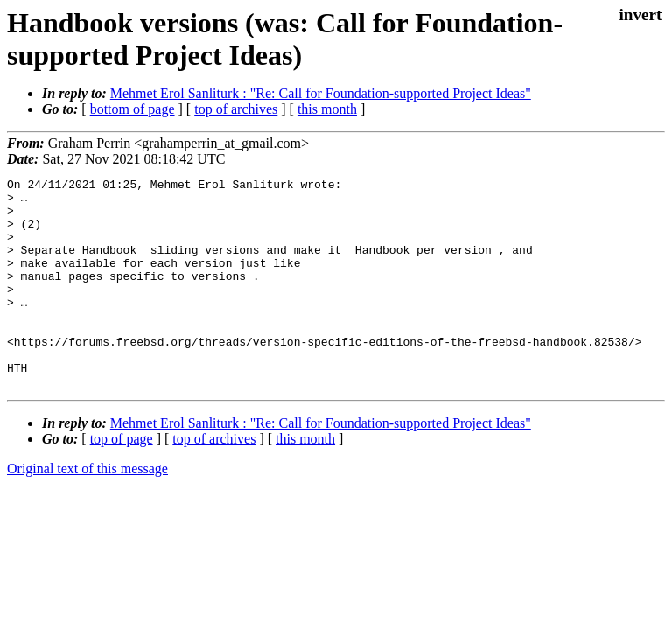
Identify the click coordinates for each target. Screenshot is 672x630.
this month (327, 109)
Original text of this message (87, 511)
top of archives (236, 109)
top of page (122, 481)
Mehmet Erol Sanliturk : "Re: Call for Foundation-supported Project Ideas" (321, 93)
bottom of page (133, 109)
